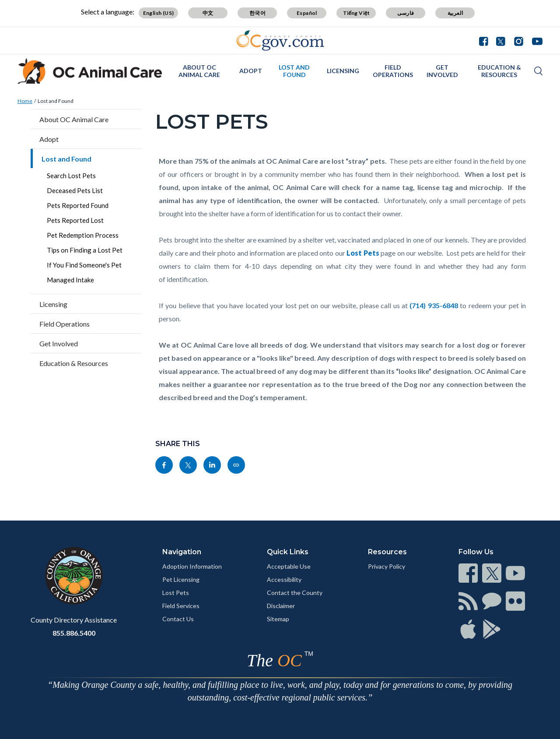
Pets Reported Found (78, 205)
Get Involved (442, 71)
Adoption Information (192, 566)
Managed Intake (70, 280)
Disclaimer (281, 606)
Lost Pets (176, 593)
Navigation (182, 552)
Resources (387, 552)
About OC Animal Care (199, 71)
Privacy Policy (387, 566)
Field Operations (393, 71)
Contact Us (178, 619)
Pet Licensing (181, 579)
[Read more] (280, 40)
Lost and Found (294, 71)
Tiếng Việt (357, 13)
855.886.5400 (74, 633)
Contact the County (295, 593)
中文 (208, 13)
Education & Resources (499, 71)
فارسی (406, 13)
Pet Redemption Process (83, 235)
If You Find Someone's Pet (84, 265)
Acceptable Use (289, 566)
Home (25, 101)
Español (307, 13)
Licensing (343, 71)
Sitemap (278, 619)
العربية (455, 13)
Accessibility (284, 579)
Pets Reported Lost (75, 220)
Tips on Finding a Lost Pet (85, 250)
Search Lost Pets (71, 176)
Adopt (251, 71)
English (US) (159, 13)
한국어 (257, 13)
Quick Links (288, 552)
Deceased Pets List (75, 190)
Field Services (181, 606)
